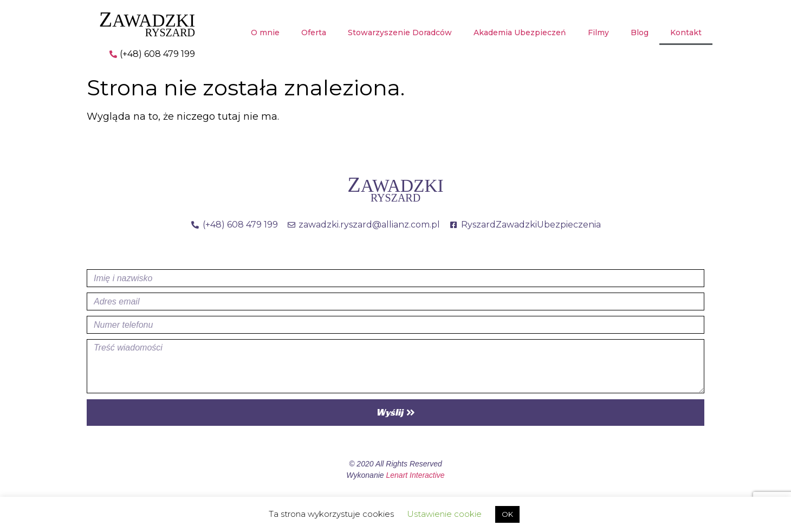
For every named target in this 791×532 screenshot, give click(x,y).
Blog (640, 33)
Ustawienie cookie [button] (444, 514)
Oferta (314, 33)
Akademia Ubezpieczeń (520, 33)
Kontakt (686, 33)
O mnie (265, 33)
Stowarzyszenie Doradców (400, 33)
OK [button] (507, 514)
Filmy (598, 33)
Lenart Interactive (415, 475)
